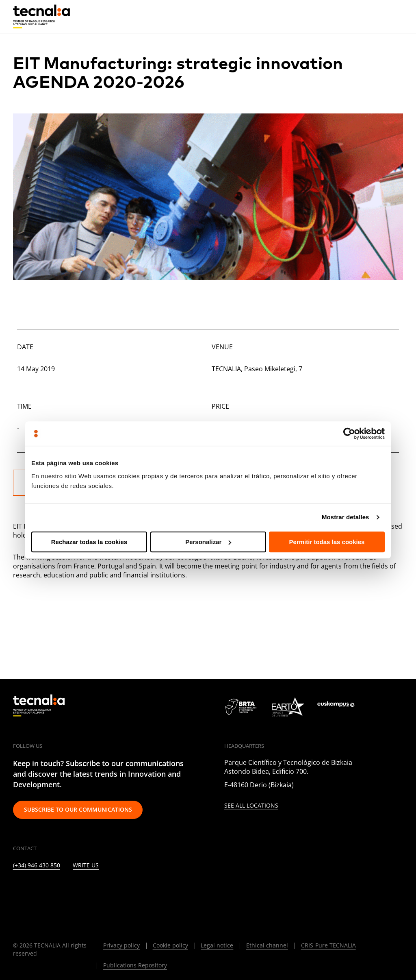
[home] (41, 17)
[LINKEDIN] (16, 890)
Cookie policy (170, 945)
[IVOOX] (135, 890)
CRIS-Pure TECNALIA (328, 945)
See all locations (251, 806)
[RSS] (115, 890)
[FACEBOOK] (76, 890)
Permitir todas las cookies (327, 542)
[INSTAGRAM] (56, 890)
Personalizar (208, 542)
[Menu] (397, 16)
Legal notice (217, 945)
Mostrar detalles (346, 517)
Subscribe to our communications (78, 809)
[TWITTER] (36, 890)
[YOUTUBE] (96, 890)
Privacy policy (121, 945)
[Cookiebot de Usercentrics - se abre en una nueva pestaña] (349, 433)
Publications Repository (135, 965)
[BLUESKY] (174, 890)
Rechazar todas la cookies (89, 542)
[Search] (377, 16)
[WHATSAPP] (155, 890)
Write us (86, 866)
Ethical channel (267, 945)
